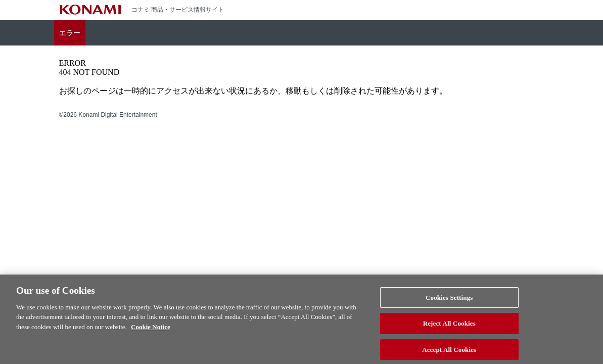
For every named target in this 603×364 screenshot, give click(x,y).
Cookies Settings (449, 300)
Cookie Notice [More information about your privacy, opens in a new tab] (151, 329)
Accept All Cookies (449, 353)
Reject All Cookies (449, 326)
